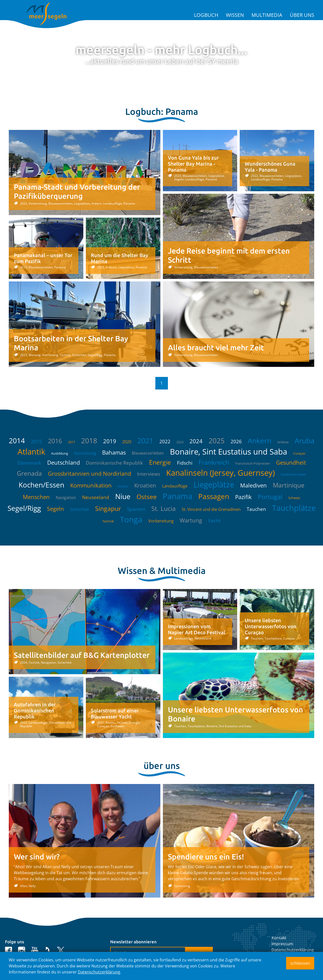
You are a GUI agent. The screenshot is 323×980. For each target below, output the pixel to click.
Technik (108, 521)
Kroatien (145, 485)
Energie (160, 462)
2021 (145, 440)
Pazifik (243, 497)
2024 (196, 441)
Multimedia (267, 15)
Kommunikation (91, 485)
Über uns (302, 15)
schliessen (300, 963)
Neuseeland (96, 497)
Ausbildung (60, 453)
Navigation (66, 498)
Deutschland (63, 462)
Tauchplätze (294, 508)
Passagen (214, 496)
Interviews (149, 474)
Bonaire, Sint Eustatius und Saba (229, 452)
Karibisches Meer (294, 474)
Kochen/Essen (41, 485)
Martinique (289, 485)
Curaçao (299, 453)
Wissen (235, 15)
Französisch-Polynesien (253, 463)
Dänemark (29, 463)
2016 (55, 441)
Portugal (270, 497)
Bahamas (114, 452)
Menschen (36, 497)
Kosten (123, 486)
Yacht (214, 521)
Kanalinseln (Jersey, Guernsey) (220, 473)
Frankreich (214, 462)
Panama (177, 496)
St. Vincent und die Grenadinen (211, 509)
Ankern (260, 440)
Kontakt (279, 938)
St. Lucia (164, 508)
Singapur (108, 508)
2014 (17, 440)
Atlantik (31, 452)
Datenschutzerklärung (293, 950)
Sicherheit (80, 509)
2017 (72, 442)
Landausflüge (175, 486)
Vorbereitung (161, 521)
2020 (127, 442)
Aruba (305, 440)
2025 (217, 440)
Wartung (191, 520)
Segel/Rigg (24, 508)
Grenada (29, 473)
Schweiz (294, 498)
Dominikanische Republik (114, 463)
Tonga (131, 519)
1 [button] (161, 383)
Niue (123, 496)
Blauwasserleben (148, 453)
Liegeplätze (214, 484)
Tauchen (256, 509)
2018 (89, 440)
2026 (236, 442)
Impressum (282, 944)
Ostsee (147, 497)
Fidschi (185, 463)
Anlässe (283, 442)
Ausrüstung (85, 453)
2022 (165, 442)
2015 (36, 442)
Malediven (253, 485)
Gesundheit (291, 462)
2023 (180, 442)
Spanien (136, 509)
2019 (110, 441)
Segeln (55, 509)
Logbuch (206, 15)
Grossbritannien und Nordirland (89, 473)
